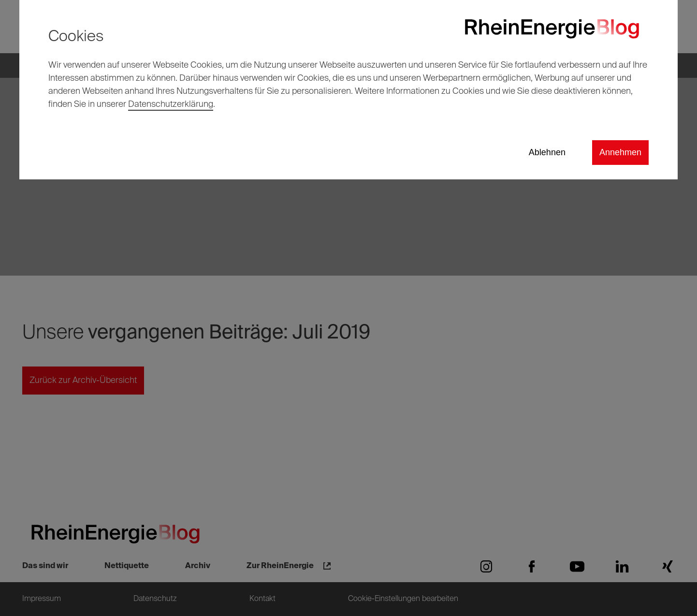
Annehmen (620, 152)
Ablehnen (547, 152)
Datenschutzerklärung (171, 104)
